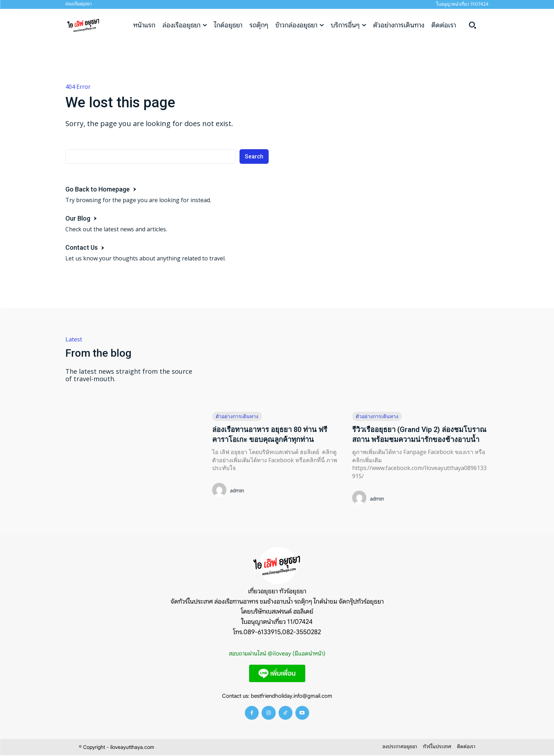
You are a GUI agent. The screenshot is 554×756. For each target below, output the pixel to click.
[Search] (254, 156)
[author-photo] (220, 491)
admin (237, 490)
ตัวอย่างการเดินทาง (237, 416)
